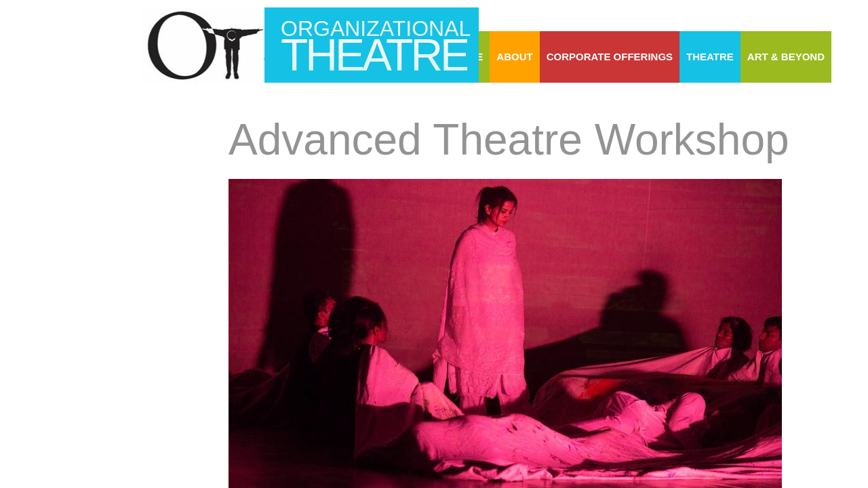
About (514, 57)
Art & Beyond (786, 57)
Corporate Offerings (610, 57)
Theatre (710, 57)
